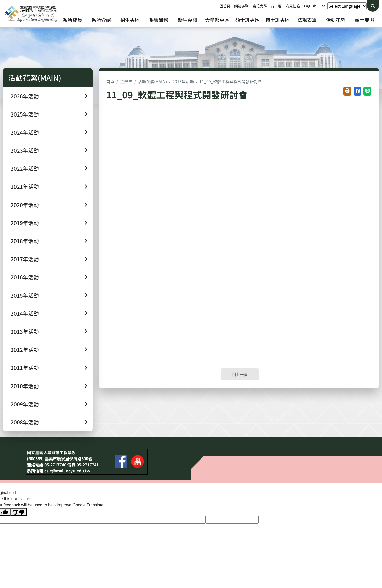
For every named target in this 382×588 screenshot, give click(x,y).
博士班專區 (278, 20)
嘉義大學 (260, 6)
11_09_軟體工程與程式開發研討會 (231, 81)
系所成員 (72, 20)
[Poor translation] (19, 512)
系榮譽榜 (159, 20)
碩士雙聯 (364, 20)
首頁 (110, 81)
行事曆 (276, 6)
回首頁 (225, 6)
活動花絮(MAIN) (152, 81)
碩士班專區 (247, 20)
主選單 (126, 81)
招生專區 (130, 20)
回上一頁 (240, 374)
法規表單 (307, 20)
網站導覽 (241, 6)
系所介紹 (101, 20)
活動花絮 (336, 20)
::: (214, 6)
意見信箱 (293, 6)
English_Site (315, 6)
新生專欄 (187, 20)
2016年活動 (183, 81)
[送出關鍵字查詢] (373, 6)
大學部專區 (217, 20)
